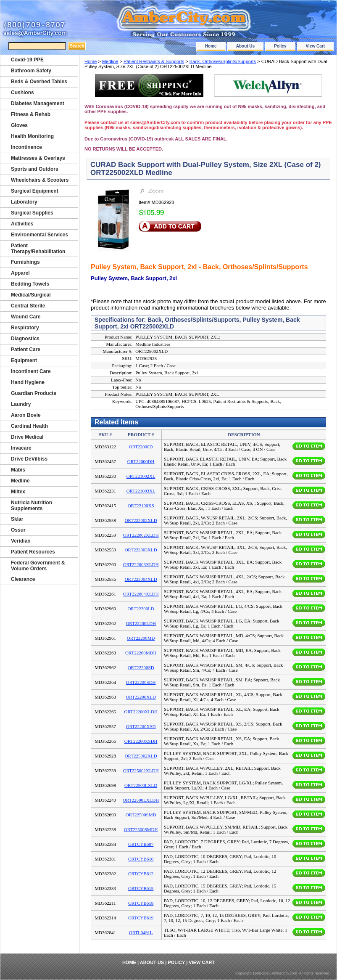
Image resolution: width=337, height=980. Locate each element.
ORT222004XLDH (141, 594)
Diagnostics (25, 339)
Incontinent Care (31, 371)
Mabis (18, 470)
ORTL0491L (141, 932)
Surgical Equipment (35, 191)
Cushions (22, 93)
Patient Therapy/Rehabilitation (38, 249)
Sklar (17, 519)
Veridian (21, 541)
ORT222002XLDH (141, 535)
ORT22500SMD (141, 815)
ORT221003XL (141, 491)
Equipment (24, 360)
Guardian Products (34, 393)
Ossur (18, 530)
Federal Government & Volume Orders (38, 566)
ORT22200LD (141, 609)
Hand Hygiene (28, 382)
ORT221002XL (141, 476)
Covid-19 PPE (27, 60)
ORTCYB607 (141, 844)
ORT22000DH (141, 461)
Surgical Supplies (32, 213)
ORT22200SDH (141, 682)
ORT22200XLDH (141, 712)
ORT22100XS (141, 506)
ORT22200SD (141, 667)
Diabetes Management (38, 103)
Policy (280, 46)
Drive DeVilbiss (29, 459)
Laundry (21, 404)
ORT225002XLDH (141, 771)
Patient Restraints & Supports (154, 61)
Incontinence (26, 147)
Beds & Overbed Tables (39, 82)
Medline (110, 61)
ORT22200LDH (141, 623)
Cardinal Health (29, 426)
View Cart (315, 46)
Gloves (19, 125)
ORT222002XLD (141, 520)
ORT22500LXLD (141, 785)
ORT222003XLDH (141, 564)
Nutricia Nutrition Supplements (32, 506)
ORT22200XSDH (141, 741)
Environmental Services (39, 235)
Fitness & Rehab (31, 114)
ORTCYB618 (141, 903)
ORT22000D (141, 447)
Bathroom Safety (31, 71)
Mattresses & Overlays (38, 158)
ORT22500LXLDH (141, 800)
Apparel (20, 273)
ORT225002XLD (141, 756)
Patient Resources (33, 552)
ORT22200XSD (141, 726)
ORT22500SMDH (141, 829)
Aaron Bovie (26, 415)
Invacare (21, 448)
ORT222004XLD (141, 579)
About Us (245, 46)
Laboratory (24, 202)
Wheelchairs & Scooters (40, 180)
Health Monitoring (32, 136)
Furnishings (25, 262)
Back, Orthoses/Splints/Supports (223, 61)
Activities (22, 224)
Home (211, 46)
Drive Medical (27, 437)
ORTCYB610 (141, 859)
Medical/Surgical (31, 295)
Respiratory (25, 328)
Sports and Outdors (35, 169)
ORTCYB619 (141, 918)
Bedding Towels (30, 284)
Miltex (18, 492)
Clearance (23, 579)
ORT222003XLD (141, 550)
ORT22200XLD (141, 697)
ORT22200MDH (141, 653)
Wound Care (26, 317)
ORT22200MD (141, 638)
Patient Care (26, 350)
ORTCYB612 (141, 874)
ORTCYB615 (141, 888)
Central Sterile (28, 306)
